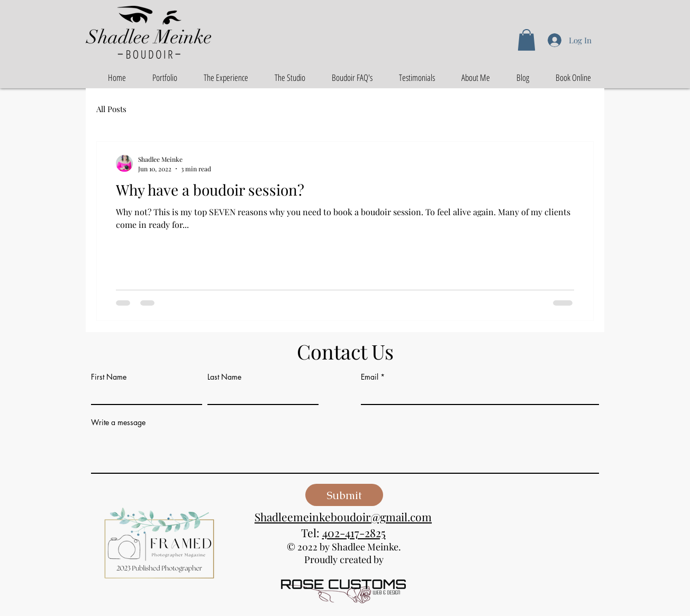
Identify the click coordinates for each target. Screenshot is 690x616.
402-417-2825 (354, 532)
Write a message (118, 422)
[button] (526, 40)
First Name (109, 377)
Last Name (224, 377)
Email (370, 377)
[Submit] (344, 495)
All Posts (111, 109)
